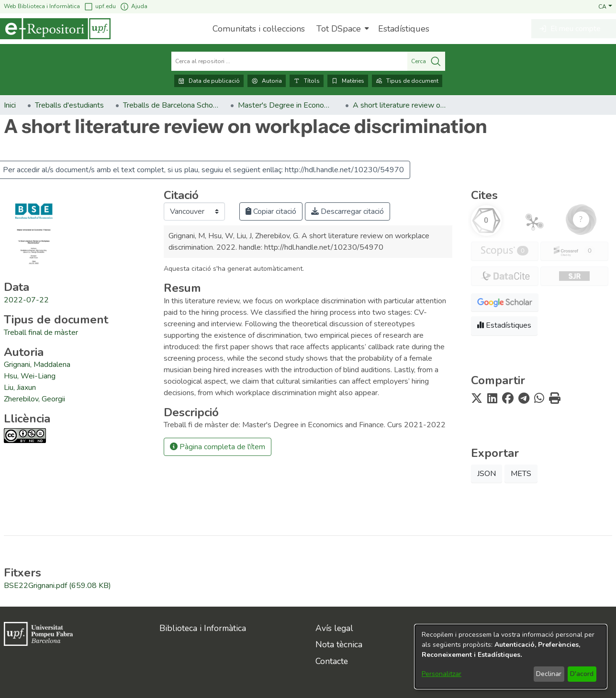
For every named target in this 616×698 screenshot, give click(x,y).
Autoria (267, 81)
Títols (307, 81)
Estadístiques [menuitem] (404, 29)
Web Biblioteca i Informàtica (42, 6)
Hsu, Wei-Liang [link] (30, 376)
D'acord (582, 674)
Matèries (348, 81)
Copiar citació (271, 211)
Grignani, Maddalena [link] (37, 365)
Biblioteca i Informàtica (203, 628)
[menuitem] (342, 29)
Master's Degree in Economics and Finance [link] (286, 105)
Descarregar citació (347, 211)
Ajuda (134, 6)
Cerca (426, 61)
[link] (41, 332)
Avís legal (334, 628)
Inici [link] (10, 105)
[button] (605, 6)
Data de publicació (209, 81)
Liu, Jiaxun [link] (20, 388)
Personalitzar (442, 674)
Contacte (332, 661)
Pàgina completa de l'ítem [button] (218, 447)
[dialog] (511, 657)
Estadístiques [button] (504, 325)
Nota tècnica (339, 644)
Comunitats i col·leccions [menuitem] (259, 29)
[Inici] (55, 29)
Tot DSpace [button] (339, 29)
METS (521, 474)
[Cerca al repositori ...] (289, 61)
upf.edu (100, 6)
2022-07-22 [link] (26, 300)
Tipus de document (407, 81)
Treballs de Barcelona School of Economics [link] (171, 105)
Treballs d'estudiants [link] (69, 105)
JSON (487, 474)
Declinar (549, 674)
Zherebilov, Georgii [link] (34, 399)
